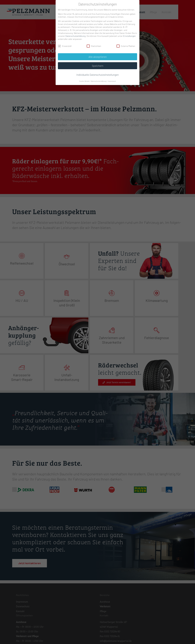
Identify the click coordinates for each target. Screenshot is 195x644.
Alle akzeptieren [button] (98, 57)
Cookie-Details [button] (84, 81)
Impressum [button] (112, 81)
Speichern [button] (98, 66)
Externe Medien (126, 46)
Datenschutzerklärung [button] (99, 81)
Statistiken (94, 46)
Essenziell (65, 46)
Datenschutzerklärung (75, 36)
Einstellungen (129, 36)
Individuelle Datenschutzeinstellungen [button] (97, 75)
